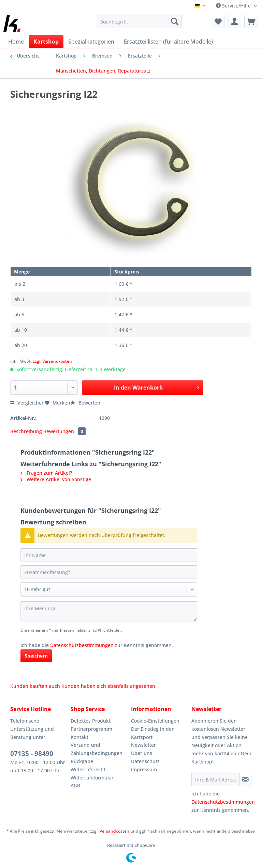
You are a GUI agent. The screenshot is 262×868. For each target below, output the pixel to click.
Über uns (142, 753)
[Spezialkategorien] (91, 42)
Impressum (144, 769)
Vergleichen (27, 403)
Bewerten (85, 403)
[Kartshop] (46, 42)
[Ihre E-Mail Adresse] (216, 779)
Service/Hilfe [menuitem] (234, 6)
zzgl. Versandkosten (52, 361)
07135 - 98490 (32, 754)
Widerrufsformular (92, 778)
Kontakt (79, 737)
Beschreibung (26, 431)
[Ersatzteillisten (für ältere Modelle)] (168, 42)
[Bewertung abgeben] (109, 589)
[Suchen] (175, 21)
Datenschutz (145, 761)
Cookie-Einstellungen (155, 721)
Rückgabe (82, 761)
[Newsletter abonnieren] (245, 779)
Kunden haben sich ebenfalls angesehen (108, 686)
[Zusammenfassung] (109, 572)
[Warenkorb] (251, 21)
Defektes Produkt (91, 721)
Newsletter (143, 745)
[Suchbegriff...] (140, 21)
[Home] (16, 42)
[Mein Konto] (234, 21)
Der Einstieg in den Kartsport (153, 733)
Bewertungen (64, 431)
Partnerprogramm (91, 729)
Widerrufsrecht (88, 769)
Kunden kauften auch (35, 686)
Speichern (36, 656)
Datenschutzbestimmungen (82, 645)
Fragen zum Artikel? (46, 473)
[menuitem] (140, 25)
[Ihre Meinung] (109, 611)
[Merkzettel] (218, 21)
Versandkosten (114, 831)
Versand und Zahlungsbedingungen (97, 749)
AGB (75, 785)
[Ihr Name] (109, 555)
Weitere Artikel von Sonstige (56, 479)
